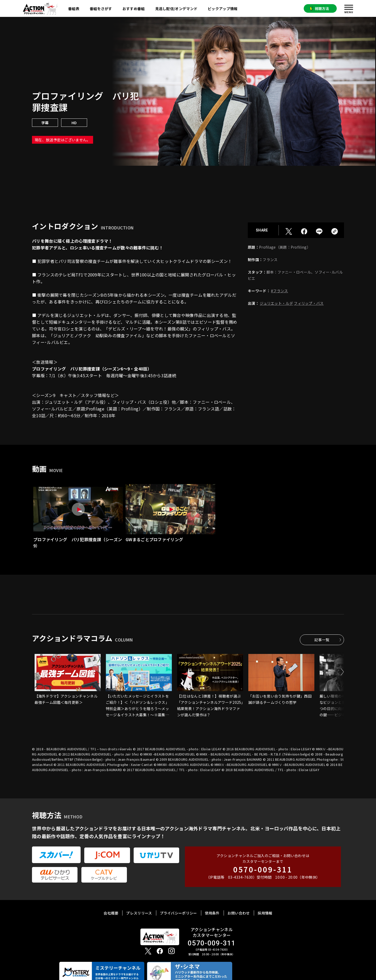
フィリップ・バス (309, 303)
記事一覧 (322, 640)
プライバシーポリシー (179, 913)
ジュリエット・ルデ (276, 303)
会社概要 (111, 913)
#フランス (280, 291)
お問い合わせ (239, 913)
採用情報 (265, 913)
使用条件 (212, 913)
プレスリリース (139, 913)
